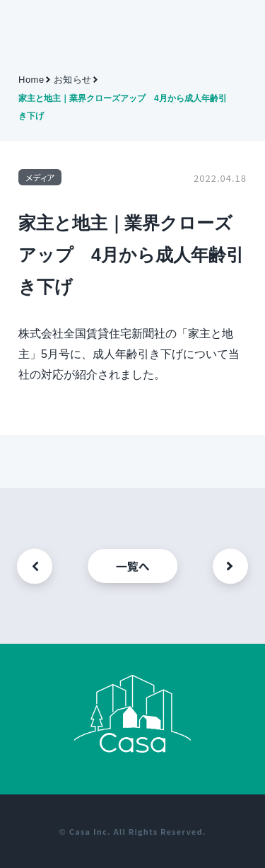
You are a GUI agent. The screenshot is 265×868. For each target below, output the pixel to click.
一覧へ (133, 566)
